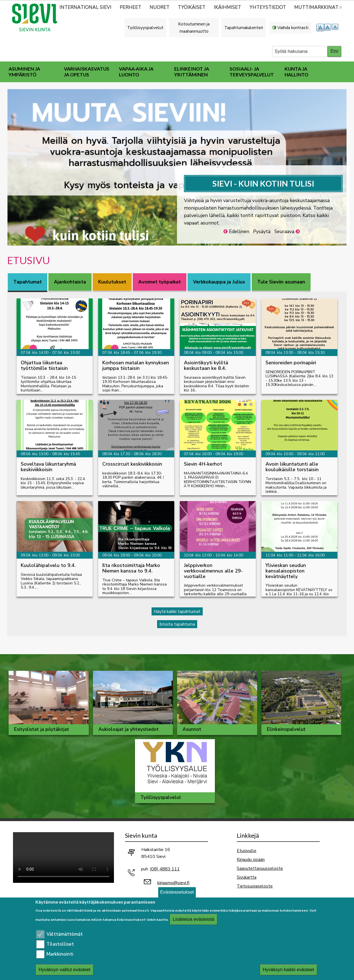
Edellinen (239, 232)
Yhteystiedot (268, 7)
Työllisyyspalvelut (145, 28)
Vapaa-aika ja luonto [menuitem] (136, 72)
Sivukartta (247, 877)
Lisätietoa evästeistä (193, 919)
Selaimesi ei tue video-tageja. (63, 857)
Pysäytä (262, 232)
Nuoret (160, 7)
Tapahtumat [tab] (28, 282)
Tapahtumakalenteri (244, 28)
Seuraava (284, 232)
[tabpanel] (177, 460)
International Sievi (85, 7)
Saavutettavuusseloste (260, 868)
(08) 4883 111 (165, 869)
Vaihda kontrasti (293, 28)
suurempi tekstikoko (320, 28)
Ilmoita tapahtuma (177, 624)
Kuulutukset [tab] (112, 282)
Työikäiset (192, 7)
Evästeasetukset (177, 892)
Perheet (131, 7)
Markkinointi (60, 954)
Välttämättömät (65, 934)
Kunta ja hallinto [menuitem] (296, 72)
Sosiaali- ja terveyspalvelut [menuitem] (252, 72)
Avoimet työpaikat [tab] (160, 282)
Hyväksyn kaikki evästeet (288, 970)
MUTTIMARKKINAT (318, 7)
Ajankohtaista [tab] (70, 282)
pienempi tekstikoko (336, 28)
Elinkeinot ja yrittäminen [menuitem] (192, 72)
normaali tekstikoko (328, 28)
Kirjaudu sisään (251, 859)
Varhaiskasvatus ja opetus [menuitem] (87, 72)
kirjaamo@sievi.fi (173, 883)
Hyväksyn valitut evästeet (64, 970)
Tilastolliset (60, 944)
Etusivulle (247, 851)
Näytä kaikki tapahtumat (177, 611)
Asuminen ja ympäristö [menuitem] (24, 72)
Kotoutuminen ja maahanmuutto (194, 28)
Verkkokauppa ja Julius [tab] (219, 282)
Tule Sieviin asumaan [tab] (281, 282)
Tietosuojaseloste (255, 886)
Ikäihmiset (227, 7)
